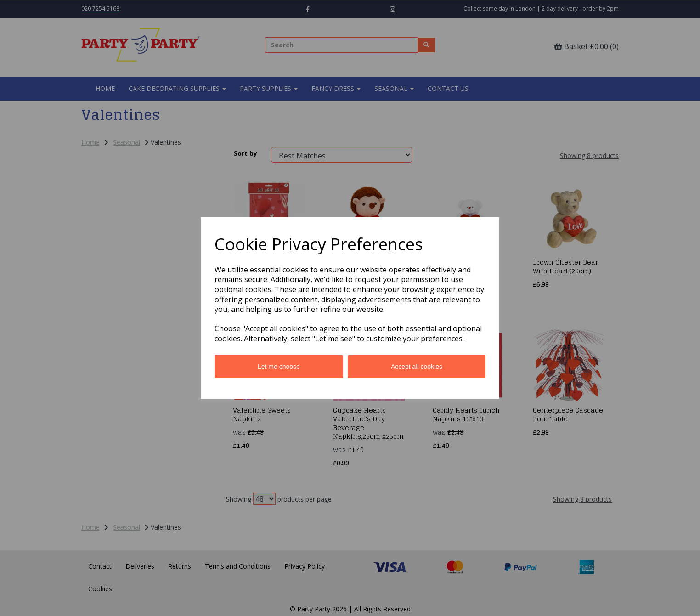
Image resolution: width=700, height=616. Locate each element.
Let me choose (279, 367)
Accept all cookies (417, 367)
